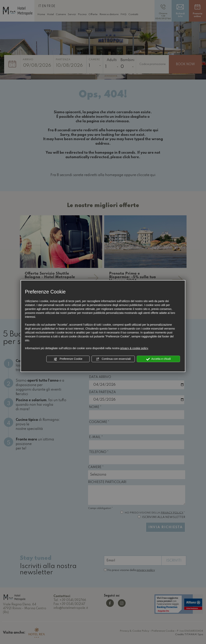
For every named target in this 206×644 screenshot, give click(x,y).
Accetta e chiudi (159, 359)
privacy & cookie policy (134, 348)
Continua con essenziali (113, 359)
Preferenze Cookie (68, 359)
